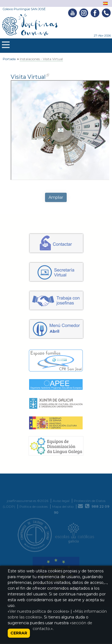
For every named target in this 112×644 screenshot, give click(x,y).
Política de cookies (34, 560)
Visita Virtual (28, 77)
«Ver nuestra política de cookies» (39, 611)
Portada (9, 59)
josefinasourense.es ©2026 (28, 554)
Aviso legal (61, 554)
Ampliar (56, 197)
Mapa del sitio (63, 560)
